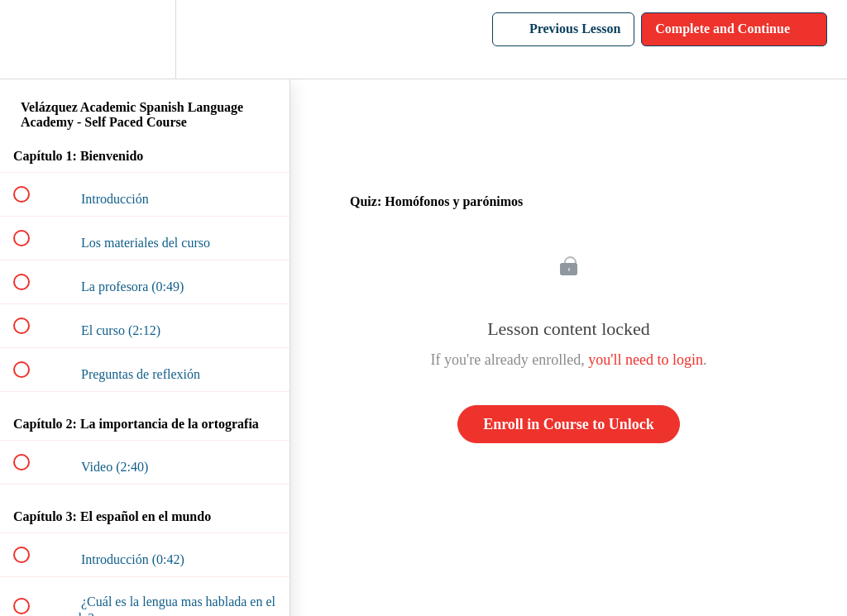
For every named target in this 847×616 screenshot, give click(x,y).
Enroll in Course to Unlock (569, 424)
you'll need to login (646, 360)
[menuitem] (145, 39)
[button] (31, 39)
